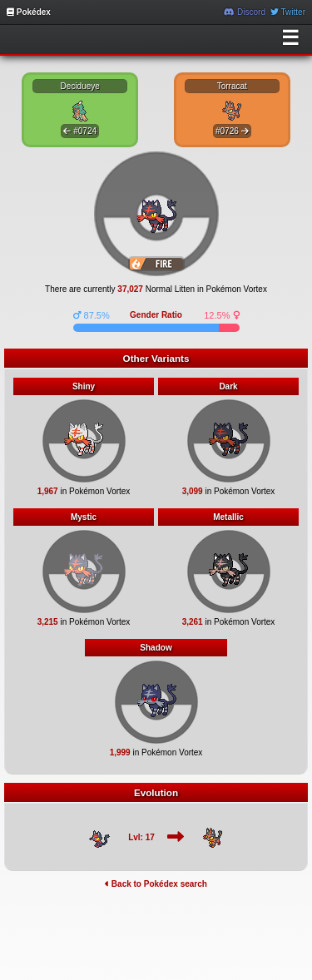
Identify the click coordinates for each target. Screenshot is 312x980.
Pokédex (29, 12)
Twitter (288, 12)
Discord (245, 12)
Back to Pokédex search (156, 884)
